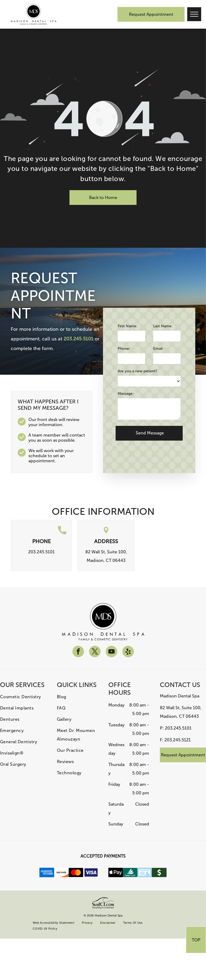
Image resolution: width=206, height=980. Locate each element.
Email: (158, 349)
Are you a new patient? (137, 371)
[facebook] (78, 652)
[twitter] (95, 652)
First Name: (128, 326)
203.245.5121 (178, 740)
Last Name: (163, 326)
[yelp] (128, 652)
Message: (126, 394)
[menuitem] (23, 697)
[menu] (194, 14)
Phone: (124, 349)
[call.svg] (62, 533)
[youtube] (111, 652)
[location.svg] (106, 533)
